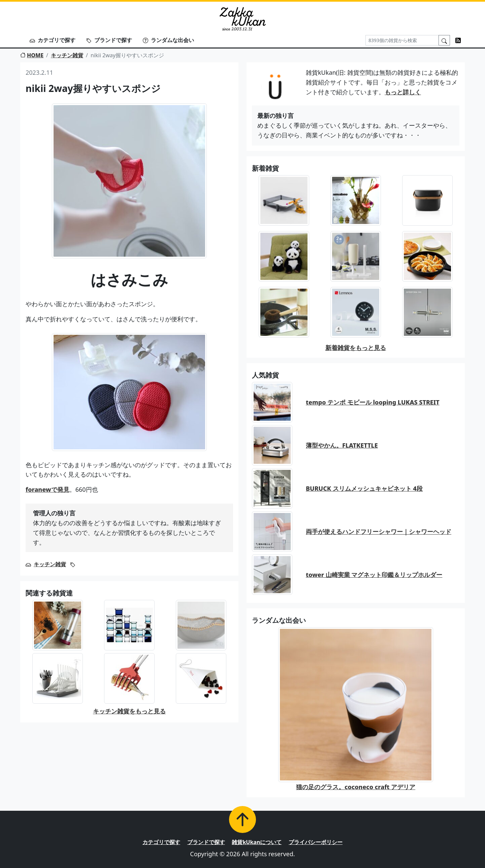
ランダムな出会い (168, 40)
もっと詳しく (403, 92)
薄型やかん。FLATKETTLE (342, 445)
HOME (32, 55)
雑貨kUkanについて (257, 842)
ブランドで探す (109, 40)
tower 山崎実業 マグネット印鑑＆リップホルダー (374, 575)
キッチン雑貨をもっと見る (129, 711)
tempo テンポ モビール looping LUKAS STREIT (373, 402)
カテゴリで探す (53, 40)
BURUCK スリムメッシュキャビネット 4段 (364, 488)
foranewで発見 (47, 489)
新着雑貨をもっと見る (356, 348)
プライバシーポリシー (316, 842)
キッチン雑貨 (67, 55)
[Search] (402, 40)
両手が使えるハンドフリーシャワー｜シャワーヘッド (379, 532)
